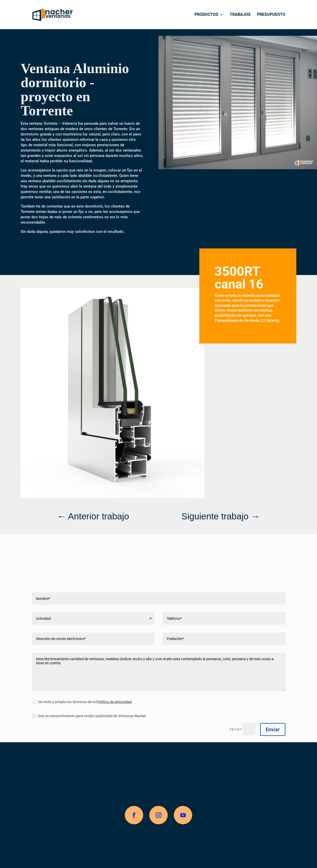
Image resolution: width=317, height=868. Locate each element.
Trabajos (240, 15)
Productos (206, 15)
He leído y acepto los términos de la (82, 702)
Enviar (273, 729)
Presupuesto (271, 15)
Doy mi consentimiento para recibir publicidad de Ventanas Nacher (89, 716)
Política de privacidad (114, 702)
